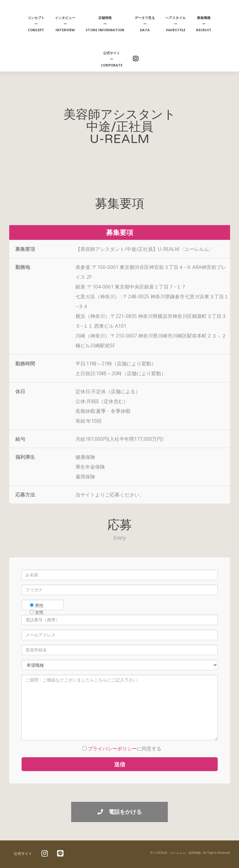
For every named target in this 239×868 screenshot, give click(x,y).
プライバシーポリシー (112, 749)
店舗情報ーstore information (105, 24)
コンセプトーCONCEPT (36, 24)
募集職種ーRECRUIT (204, 24)
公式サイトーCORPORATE (112, 59)
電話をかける (120, 812)
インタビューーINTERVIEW (65, 24)
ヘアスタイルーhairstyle (175, 24)
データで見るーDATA (145, 24)
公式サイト (23, 853)
